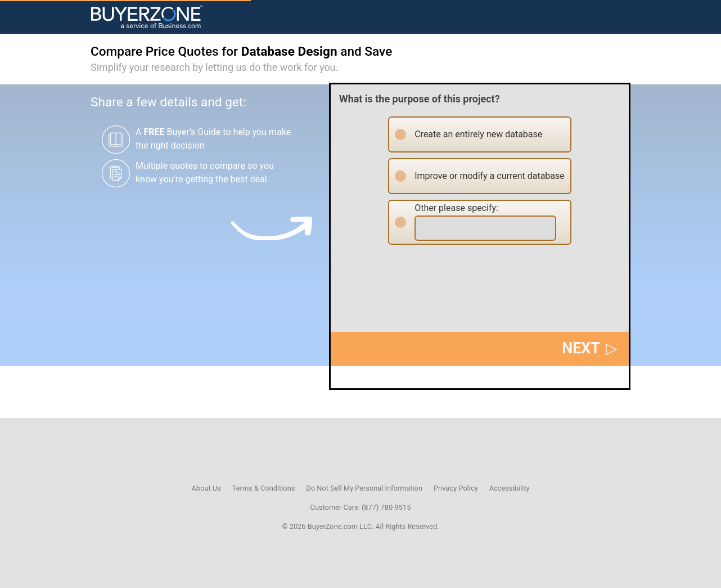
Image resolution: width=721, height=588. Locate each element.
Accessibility (510, 488)
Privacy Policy (456, 488)
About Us (206, 488)
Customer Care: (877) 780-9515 (361, 507)
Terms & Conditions (264, 488)
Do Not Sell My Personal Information (364, 488)
